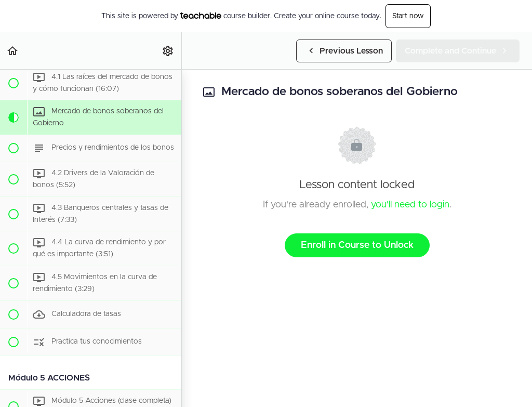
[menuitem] (168, 51)
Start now (408, 16)
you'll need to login (410, 205)
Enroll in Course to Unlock (357, 245)
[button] (13, 51)
